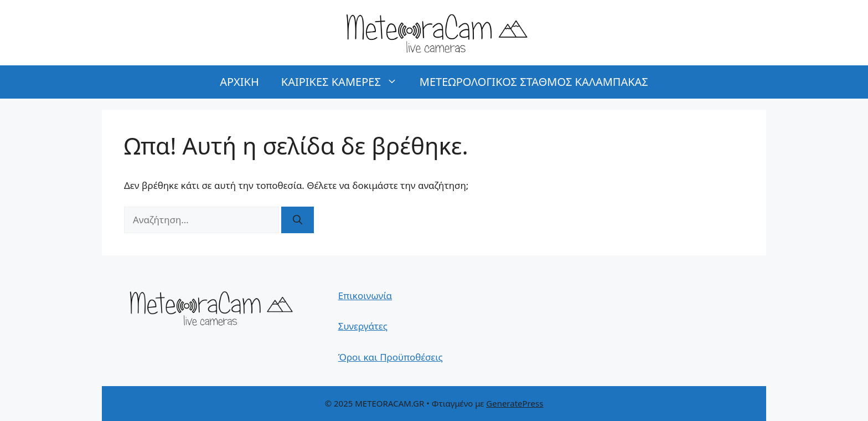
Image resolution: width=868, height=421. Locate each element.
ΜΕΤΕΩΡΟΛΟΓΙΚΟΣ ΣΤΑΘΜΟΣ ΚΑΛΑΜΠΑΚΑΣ (534, 82)
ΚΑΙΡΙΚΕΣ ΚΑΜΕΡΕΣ (345, 82)
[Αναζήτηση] (298, 220)
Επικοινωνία (365, 296)
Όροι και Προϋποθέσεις (391, 357)
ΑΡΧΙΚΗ (239, 82)
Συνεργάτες (363, 326)
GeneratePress (515, 403)
